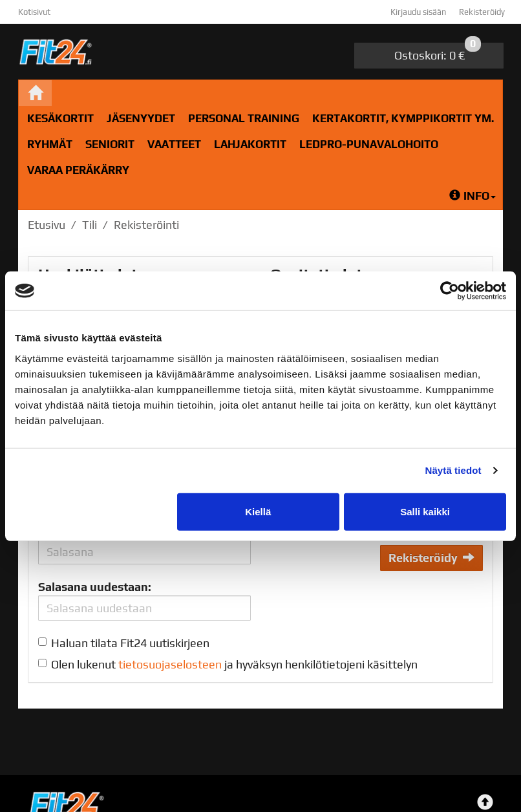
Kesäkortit (60, 118)
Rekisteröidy (482, 12)
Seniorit (110, 144)
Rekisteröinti (146, 225)
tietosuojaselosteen (170, 664)
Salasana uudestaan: (95, 587)
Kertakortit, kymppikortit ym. (403, 118)
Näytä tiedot (453, 470)
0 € (438, 52)
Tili (90, 225)
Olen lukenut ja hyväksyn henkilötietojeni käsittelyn (234, 664)
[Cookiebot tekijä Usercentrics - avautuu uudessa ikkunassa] (450, 291)
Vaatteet (174, 144)
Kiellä (258, 511)
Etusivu (47, 225)
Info (473, 196)
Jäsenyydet (141, 118)
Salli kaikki (425, 511)
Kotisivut (34, 12)
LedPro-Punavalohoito (369, 144)
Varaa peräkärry (78, 170)
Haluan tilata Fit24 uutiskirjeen (130, 643)
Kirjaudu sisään (418, 12)
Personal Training (244, 118)
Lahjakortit (250, 144)
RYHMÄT (50, 144)
